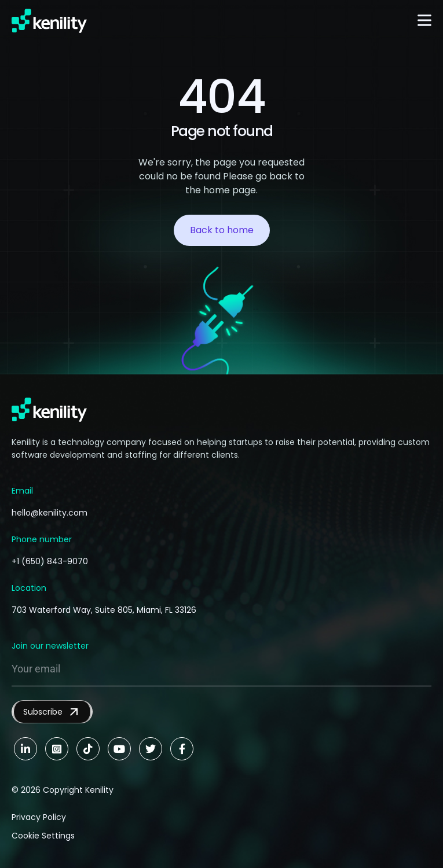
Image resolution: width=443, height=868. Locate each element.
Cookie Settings (43, 836)
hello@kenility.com (50, 513)
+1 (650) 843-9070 (50, 561)
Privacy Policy (39, 817)
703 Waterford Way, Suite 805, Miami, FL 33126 (104, 610)
